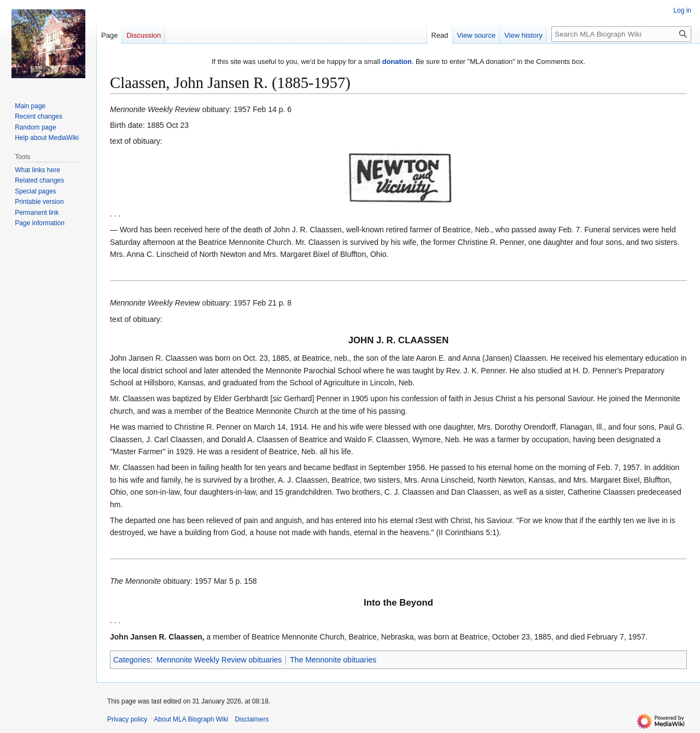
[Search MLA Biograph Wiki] (621, 34)
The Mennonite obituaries (333, 660)
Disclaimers (252, 719)
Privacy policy (127, 719)
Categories (132, 660)
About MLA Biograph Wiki (191, 719)
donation (397, 61)
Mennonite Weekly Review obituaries (219, 660)
